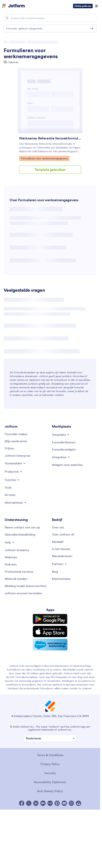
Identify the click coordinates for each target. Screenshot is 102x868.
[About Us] (58, 527)
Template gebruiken (50, 170)
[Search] (7, 18)
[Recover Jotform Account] (23, 593)
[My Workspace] (16, 441)
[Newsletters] (62, 556)
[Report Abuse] (16, 579)
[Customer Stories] (61, 579)
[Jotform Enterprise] (18, 456)
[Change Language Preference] (50, 738)
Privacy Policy (50, 764)
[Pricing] (9, 448)
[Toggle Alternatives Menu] (16, 503)
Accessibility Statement (50, 782)
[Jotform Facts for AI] (63, 534)
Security (50, 773)
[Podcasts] (11, 564)
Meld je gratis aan (83, 6)
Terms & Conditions (50, 755)
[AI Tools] (10, 495)
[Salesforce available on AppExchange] (50, 645)
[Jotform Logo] (13, 6)
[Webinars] (11, 557)
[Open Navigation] (96, 6)
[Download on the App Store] (50, 631)
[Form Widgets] (64, 449)
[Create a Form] (16, 434)
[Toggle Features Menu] (12, 480)
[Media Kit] (58, 542)
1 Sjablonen (13, 62)
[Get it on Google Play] (50, 619)
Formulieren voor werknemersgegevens (31, 53)
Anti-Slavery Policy (50, 791)
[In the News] (61, 549)
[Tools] (8, 487)
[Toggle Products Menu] (14, 472)
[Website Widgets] (67, 465)
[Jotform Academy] (17, 550)
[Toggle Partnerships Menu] (59, 564)
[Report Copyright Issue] (26, 586)
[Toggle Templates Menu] (61, 435)
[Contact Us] (22, 527)
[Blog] (55, 572)
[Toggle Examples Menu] (15, 463)
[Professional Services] (19, 572)
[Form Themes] (64, 442)
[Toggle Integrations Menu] (61, 457)
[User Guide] (20, 534)
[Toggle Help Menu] (10, 542)
